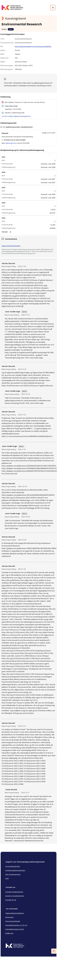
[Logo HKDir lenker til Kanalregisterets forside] (13, 8)
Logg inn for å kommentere (11, 246)
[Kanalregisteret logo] (28, 18)
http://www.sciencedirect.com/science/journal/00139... (33, 46)
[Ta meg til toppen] (54, 951)
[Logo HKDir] (28, 946)
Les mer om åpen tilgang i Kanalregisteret (16, 116)
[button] (28, 232)
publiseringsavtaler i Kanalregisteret (19, 127)
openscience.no (11, 143)
